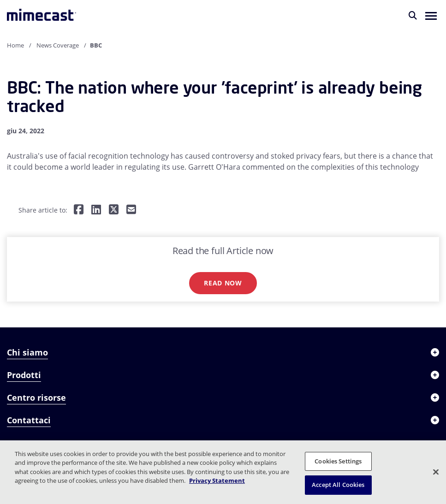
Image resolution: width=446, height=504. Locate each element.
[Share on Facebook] (79, 210)
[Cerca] (413, 15)
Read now (223, 283)
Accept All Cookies (338, 485)
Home (15, 45)
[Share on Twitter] (114, 210)
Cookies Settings (338, 461)
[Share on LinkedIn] (96, 210)
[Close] (436, 472)
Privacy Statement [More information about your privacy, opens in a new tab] (217, 480)
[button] (431, 15)
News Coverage (58, 45)
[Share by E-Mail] (131, 210)
